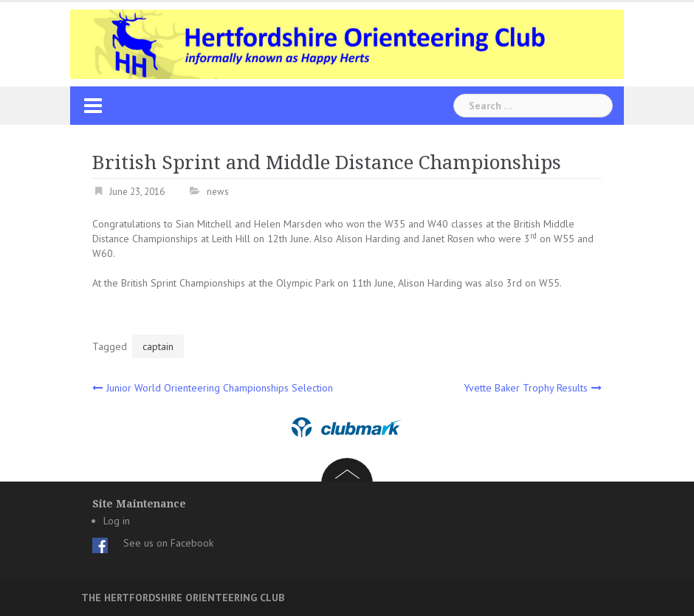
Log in (117, 521)
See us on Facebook (168, 543)
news (218, 192)
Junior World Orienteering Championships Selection (220, 388)
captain (158, 346)
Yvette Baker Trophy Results (526, 388)
